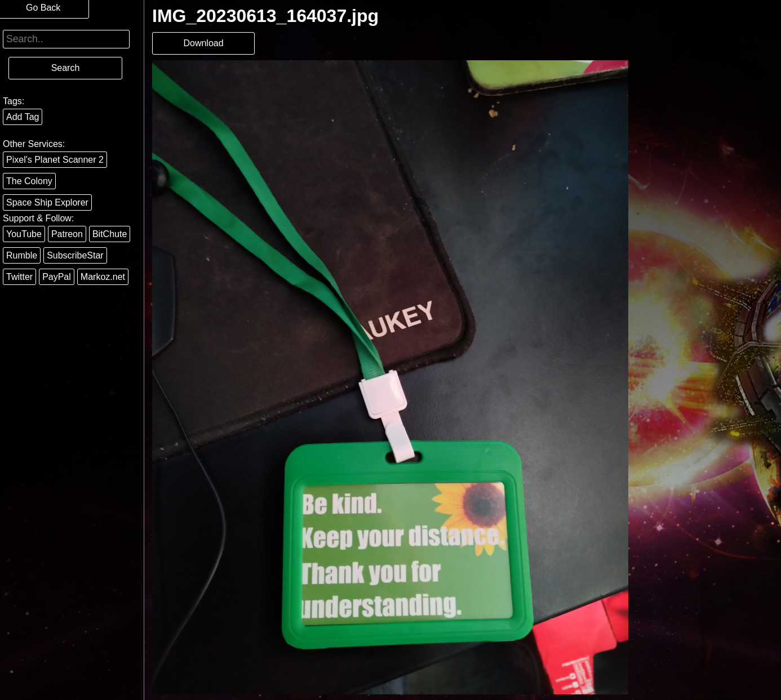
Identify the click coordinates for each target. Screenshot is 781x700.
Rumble (22, 255)
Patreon (67, 234)
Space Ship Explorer (47, 202)
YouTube (24, 234)
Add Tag (23, 117)
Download (203, 43)
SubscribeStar (75, 255)
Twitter (19, 277)
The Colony (29, 181)
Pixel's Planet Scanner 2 (55, 160)
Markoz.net (103, 277)
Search (66, 68)
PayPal (57, 277)
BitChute (110, 234)
